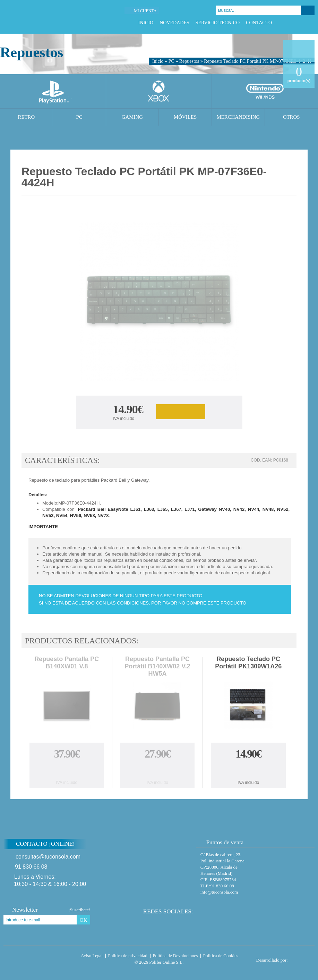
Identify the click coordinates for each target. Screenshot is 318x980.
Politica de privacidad (128, 956)
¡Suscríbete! (79, 910)
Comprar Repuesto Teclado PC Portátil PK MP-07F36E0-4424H (181, 412)
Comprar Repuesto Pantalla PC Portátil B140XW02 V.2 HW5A (157, 770)
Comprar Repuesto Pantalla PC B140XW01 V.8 (67, 770)
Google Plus (302, 23)
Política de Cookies (221, 956)
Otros (291, 117)
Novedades (174, 23)
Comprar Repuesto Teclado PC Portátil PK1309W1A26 (248, 770)
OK (84, 920)
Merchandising (238, 117)
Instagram (311, 23)
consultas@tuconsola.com (48, 857)
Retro (26, 117)
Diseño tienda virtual (303, 958)
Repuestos (189, 61)
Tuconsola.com (33, 957)
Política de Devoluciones (175, 956)
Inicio (146, 23)
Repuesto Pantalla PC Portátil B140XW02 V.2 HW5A (157, 666)
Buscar (308, 10)
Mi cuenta (145, 11)
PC (171, 61)
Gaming (132, 117)
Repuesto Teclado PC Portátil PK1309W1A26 (248, 663)
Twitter (294, 23)
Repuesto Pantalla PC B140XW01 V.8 (67, 663)
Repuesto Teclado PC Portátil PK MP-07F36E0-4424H (257, 61)
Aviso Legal (92, 956)
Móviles (185, 117)
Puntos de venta (222, 842)
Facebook (285, 23)
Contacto (259, 23)
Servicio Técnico (218, 23)
